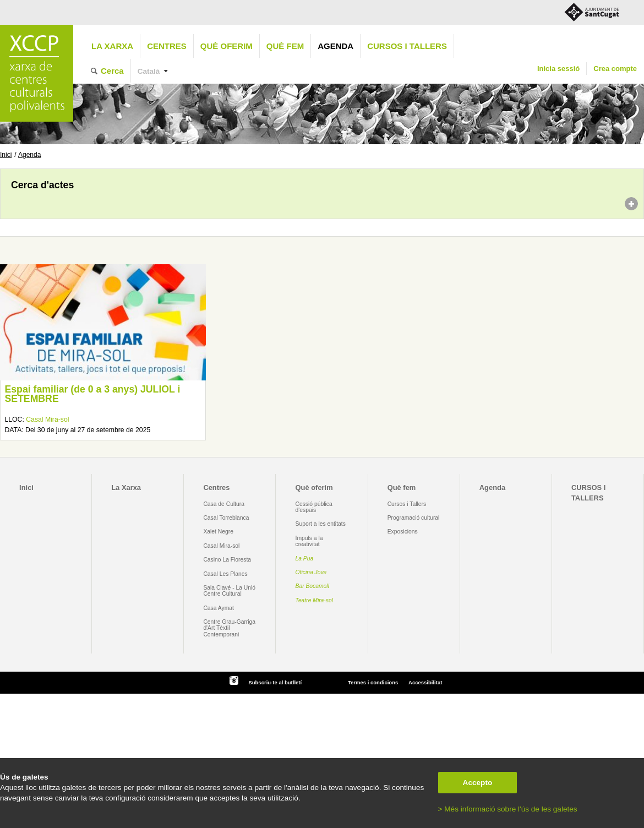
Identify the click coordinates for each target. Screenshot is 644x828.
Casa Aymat (219, 608)
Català (149, 71)
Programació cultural (414, 518)
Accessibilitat (425, 682)
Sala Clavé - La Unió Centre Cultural (229, 591)
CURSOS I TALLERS (407, 46)
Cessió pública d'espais (314, 507)
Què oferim (227, 46)
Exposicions (403, 532)
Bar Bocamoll (312, 586)
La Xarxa (112, 46)
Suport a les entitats (321, 524)
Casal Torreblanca (226, 518)
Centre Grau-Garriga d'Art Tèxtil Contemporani (229, 628)
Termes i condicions (373, 682)
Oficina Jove (311, 572)
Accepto (478, 783)
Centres (167, 46)
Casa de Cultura (224, 504)
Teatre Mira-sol (315, 600)
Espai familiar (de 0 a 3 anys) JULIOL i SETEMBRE (92, 394)
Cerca (112, 71)
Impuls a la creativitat (309, 541)
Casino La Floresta (227, 560)
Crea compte (615, 69)
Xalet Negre (218, 532)
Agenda (335, 46)
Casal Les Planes (225, 574)
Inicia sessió (558, 69)
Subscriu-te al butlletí (275, 682)
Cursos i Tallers (407, 504)
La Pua (305, 559)
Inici (6, 155)
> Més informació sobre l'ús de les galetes (508, 809)
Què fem (285, 46)
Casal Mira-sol (47, 420)
